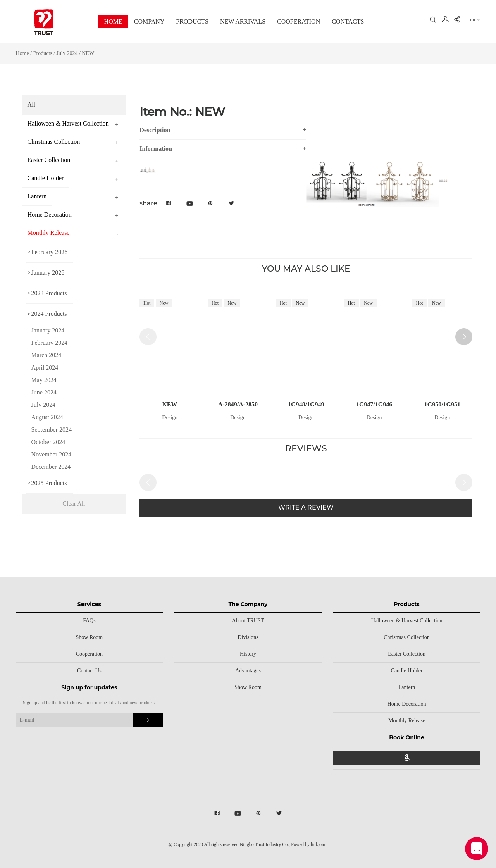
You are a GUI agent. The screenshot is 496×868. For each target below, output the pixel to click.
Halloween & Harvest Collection (407, 621)
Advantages (248, 671)
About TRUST (248, 621)
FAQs (89, 621)
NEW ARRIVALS (243, 22)
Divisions (248, 637)
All (31, 104)
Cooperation (89, 654)
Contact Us (89, 671)
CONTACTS (348, 22)
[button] (464, 337)
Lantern (407, 687)
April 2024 (45, 368)
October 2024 (48, 442)
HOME (113, 22)
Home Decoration (407, 704)
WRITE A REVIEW (306, 509)
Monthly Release (407, 721)
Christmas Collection (407, 637)
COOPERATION (299, 22)
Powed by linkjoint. (309, 844)
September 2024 (52, 430)
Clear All (74, 504)
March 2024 (46, 355)
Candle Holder (407, 671)
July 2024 (67, 53)
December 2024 (51, 467)
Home (22, 53)
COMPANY (149, 22)
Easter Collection (407, 654)
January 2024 (48, 330)
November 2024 (52, 454)
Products (43, 53)
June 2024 (44, 392)
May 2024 (44, 380)
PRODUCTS (192, 22)
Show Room (90, 637)
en (475, 20)
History (248, 654)
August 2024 (47, 417)
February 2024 (50, 343)
